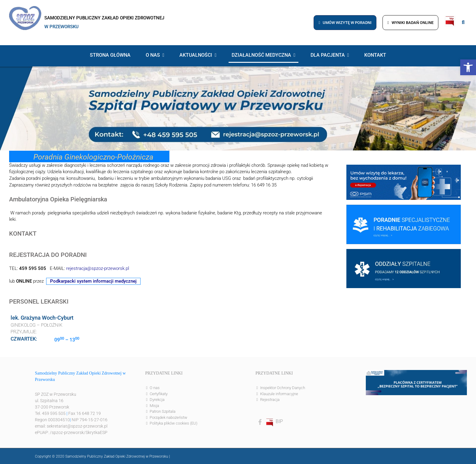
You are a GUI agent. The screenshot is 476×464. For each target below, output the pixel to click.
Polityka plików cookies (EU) (173, 423)
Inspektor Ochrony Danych (283, 388)
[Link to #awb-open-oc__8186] (463, 22)
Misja (154, 406)
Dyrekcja (157, 400)
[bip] (450, 18)
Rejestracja (270, 400)
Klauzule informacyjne (279, 394)
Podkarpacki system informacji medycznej (93, 281)
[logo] (25, 8)
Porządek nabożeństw (168, 417)
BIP (274, 421)
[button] (468, 67)
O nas (155, 388)
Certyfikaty (159, 394)
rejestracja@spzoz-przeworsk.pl (98, 269)
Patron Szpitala (163, 411)
